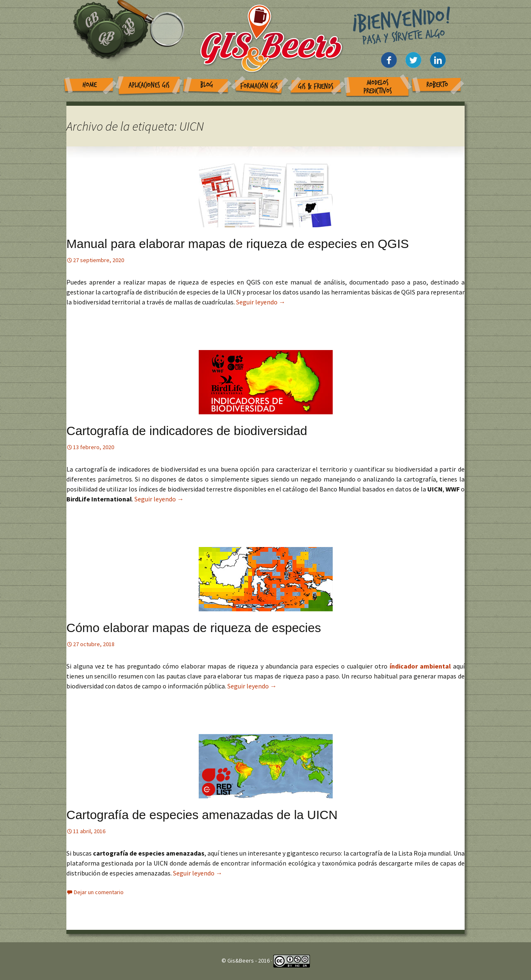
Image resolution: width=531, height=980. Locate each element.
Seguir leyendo (261, 302)
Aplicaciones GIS (149, 85)
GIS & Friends (316, 86)
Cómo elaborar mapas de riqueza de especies (194, 628)
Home (90, 85)
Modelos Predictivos (378, 87)
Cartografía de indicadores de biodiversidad (187, 431)
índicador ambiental (421, 666)
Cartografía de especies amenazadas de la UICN (202, 815)
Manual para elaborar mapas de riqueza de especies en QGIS (237, 244)
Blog (207, 85)
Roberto (437, 85)
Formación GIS (259, 86)
